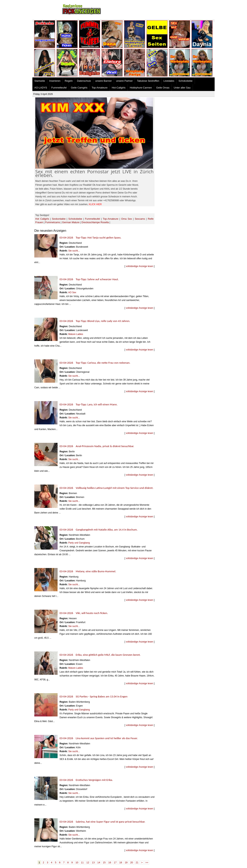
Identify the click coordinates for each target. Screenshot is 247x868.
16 (110, 862)
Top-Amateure (100, 88)
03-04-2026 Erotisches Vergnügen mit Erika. (86, 780)
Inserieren (55, 81)
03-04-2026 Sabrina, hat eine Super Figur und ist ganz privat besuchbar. (102, 822)
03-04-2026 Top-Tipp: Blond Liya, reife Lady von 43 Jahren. (95, 321)
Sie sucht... (74, 251)
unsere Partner (124, 81)
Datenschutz (84, 81)
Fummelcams (53, 222)
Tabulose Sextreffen (148, 81)
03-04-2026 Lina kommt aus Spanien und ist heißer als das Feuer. (99, 738)
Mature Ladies (76, 334)
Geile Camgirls (79, 88)
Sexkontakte (59, 219)
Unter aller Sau (182, 88)
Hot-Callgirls (119, 88)
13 (93, 862)
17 (115, 862)
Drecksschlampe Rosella (95, 222)
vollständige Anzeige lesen (139, 266)
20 (131, 862)
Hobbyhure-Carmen (141, 88)
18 (121, 862)
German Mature (71, 222)
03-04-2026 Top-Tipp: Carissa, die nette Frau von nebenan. (95, 363)
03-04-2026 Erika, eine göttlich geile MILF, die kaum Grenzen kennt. (100, 655)
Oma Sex (127, 219)
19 (126, 862)
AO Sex (72, 292)
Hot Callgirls (42, 219)
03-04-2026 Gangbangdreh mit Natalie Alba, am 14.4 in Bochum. (99, 530)
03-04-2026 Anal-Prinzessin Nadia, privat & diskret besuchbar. (97, 446)
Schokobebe (186, 81)
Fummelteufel (59, 88)
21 (137, 862)
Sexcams (140, 219)
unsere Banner (103, 81)
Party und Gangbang (79, 543)
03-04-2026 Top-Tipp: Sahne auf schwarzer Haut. (89, 279)
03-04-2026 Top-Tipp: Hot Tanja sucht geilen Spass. (90, 238)
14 (99, 862)
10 (77, 862)
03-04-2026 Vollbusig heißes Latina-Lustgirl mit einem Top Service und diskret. (106, 488)
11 (82, 862)
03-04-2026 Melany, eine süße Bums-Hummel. (88, 571)
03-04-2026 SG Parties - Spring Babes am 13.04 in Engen (93, 696)
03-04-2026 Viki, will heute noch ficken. (84, 613)
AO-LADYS (41, 88)
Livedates (169, 81)
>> (147, 862)
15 (104, 862)
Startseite (40, 81)
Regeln (69, 81)
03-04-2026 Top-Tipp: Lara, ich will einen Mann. (89, 404)
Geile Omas (163, 88)
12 (88, 862)
